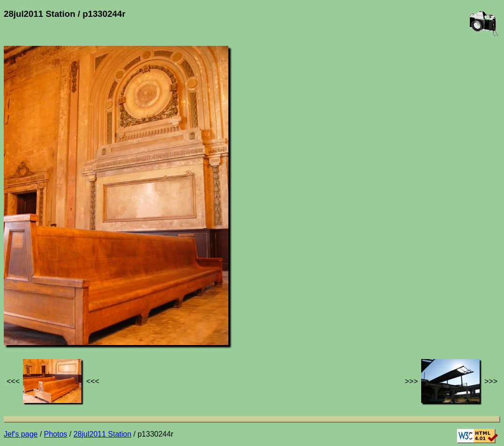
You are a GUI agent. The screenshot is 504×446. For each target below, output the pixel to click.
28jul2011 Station (102, 434)
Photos (56, 434)
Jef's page (21, 434)
